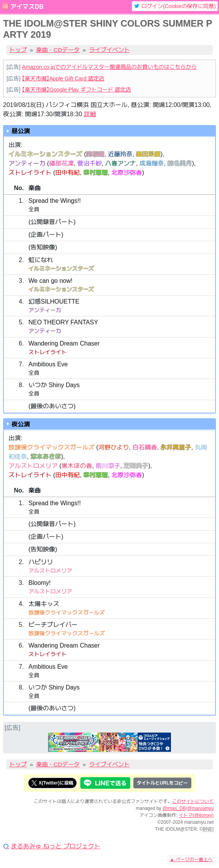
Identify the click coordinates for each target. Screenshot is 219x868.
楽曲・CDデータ (58, 50)
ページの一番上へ (191, 860)
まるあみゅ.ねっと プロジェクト (56, 846)
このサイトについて (193, 801)
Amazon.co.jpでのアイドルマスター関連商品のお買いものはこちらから (109, 67)
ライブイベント (109, 50)
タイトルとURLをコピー (162, 783)
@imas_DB (174, 808)
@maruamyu (200, 808)
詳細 (90, 114)
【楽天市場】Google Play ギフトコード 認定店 (76, 90)
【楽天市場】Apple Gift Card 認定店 (63, 78)
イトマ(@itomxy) (196, 815)
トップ (18, 50)
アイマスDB (27, 7)
